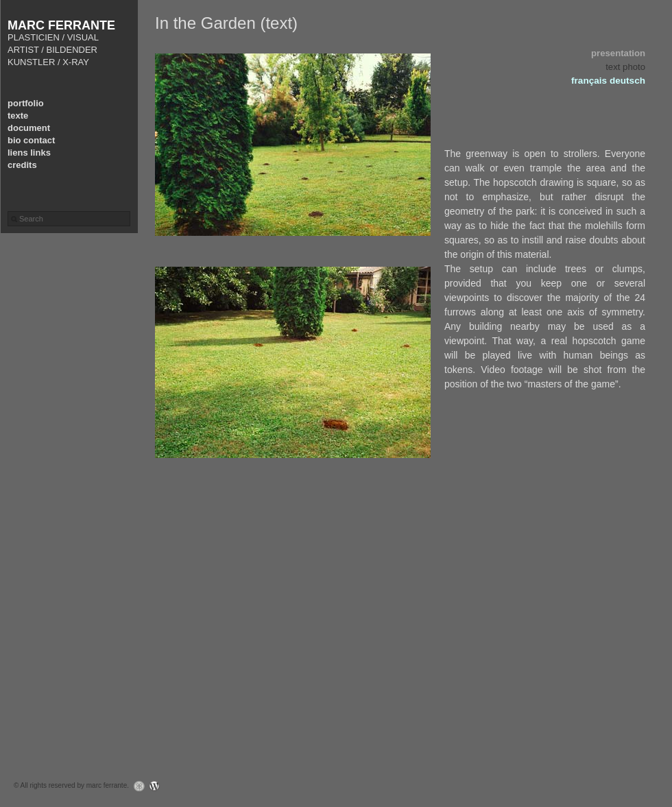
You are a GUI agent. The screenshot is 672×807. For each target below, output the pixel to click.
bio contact (31, 140)
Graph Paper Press (136, 786)
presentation (618, 53)
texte (18, 116)
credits (22, 165)
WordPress (158, 786)
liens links (29, 153)
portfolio (26, 103)
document (29, 128)
